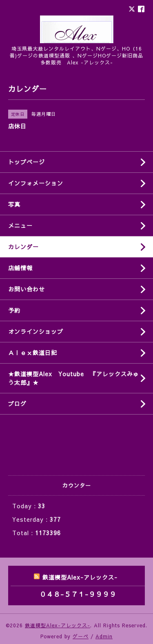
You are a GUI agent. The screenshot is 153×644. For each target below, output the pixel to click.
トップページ (27, 162)
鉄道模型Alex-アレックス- (58, 625)
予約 (14, 310)
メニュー (20, 225)
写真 (14, 204)
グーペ (81, 636)
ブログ (17, 404)
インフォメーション (36, 183)
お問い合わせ (27, 289)
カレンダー (23, 247)
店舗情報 (20, 268)
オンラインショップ (36, 331)
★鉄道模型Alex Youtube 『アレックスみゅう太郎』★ (74, 378)
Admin (104, 636)
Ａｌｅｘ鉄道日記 (33, 353)
